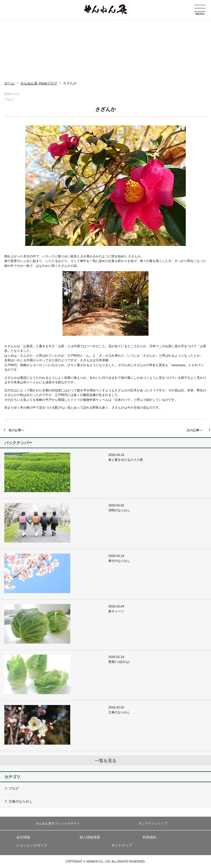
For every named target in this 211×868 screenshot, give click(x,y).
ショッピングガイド (32, 845)
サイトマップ (122, 845)
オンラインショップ (153, 823)
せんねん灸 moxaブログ (39, 83)
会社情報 (23, 837)
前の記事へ (16, 430)
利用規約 (150, 837)
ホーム (9, 83)
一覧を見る (106, 761)
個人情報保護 (90, 837)
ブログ (14, 789)
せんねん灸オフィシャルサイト (58, 823)
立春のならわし (21, 801)
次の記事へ (195, 430)
